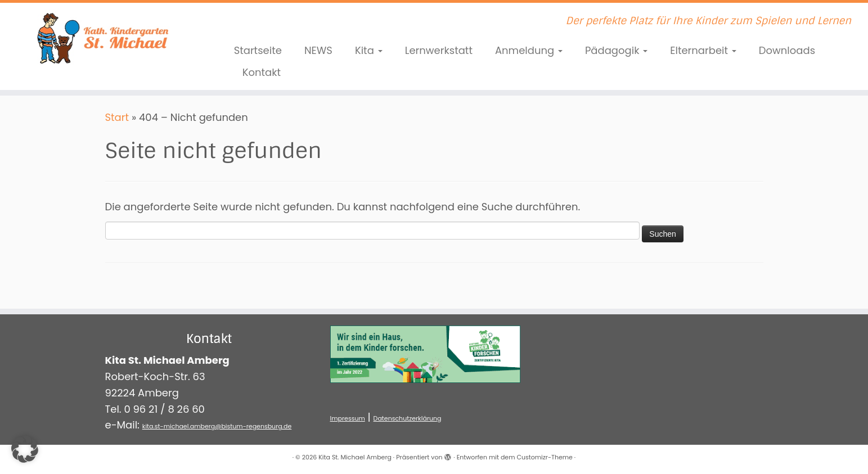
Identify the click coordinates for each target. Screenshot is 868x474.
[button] (25, 449)
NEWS (318, 50)
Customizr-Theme (544, 457)
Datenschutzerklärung (408, 418)
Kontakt (262, 72)
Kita (369, 50)
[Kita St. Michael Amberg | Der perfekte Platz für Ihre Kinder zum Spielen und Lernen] (100, 37)
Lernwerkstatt (439, 50)
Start (117, 117)
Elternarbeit (703, 50)
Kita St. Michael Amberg (355, 457)
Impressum (348, 418)
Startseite (258, 50)
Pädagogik (616, 50)
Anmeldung (529, 50)
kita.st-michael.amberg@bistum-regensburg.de (217, 426)
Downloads (787, 50)
